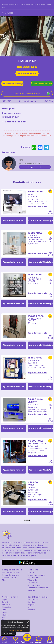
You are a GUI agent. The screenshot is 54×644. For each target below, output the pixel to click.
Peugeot (6, 615)
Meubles (37, 4)
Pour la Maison (26, 4)
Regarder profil (35, 167)
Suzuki (5, 602)
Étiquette (31, 605)
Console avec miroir (34, 318)
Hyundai (6, 605)
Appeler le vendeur (15, 218)
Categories (14, 4)
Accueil (5, 4)
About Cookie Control (4, 623)
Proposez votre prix (27, 73)
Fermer (28, 622)
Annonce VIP (33, 599)
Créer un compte (10, 578)
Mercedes (6, 607)
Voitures (31, 572)
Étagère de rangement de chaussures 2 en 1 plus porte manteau (37, 236)
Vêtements (32, 580)
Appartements (34, 578)
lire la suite (8, 633)
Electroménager (34, 585)
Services (31, 590)
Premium (31, 610)
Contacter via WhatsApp (41, 218)
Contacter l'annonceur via (27, 94)
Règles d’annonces (11, 575)
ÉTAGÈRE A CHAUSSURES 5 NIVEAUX (34, 277)
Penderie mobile (35, 358)
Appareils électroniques (38, 588)
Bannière (31, 602)
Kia (4, 617)
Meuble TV (32, 192)
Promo (30, 607)
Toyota (5, 599)
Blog (4, 580)
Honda (5, 612)
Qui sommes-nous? (11, 572)
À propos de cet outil (15, 630)
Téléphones (33, 583)
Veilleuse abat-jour (37, 441)
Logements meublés (36, 575)
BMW (4, 610)
